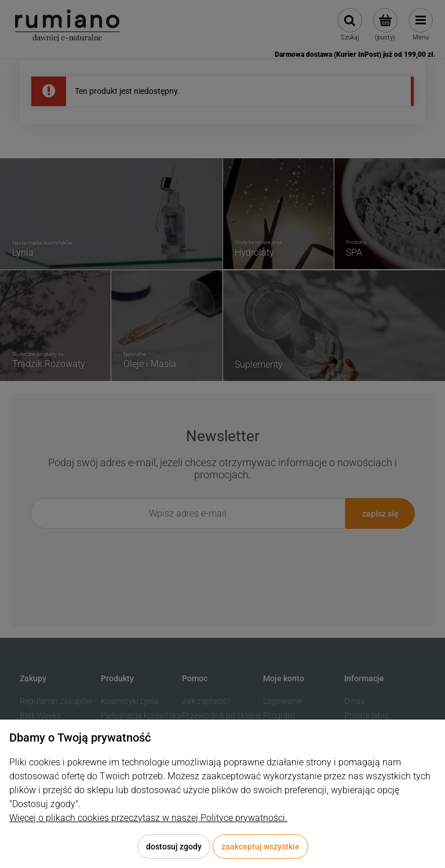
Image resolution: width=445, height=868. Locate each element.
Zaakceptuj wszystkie (260, 847)
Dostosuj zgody (174, 847)
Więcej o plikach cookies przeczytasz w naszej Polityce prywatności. (148, 818)
